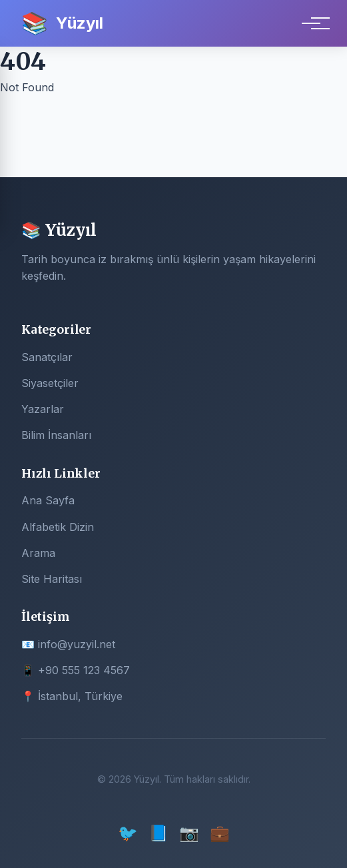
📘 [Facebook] (159, 833)
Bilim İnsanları (56, 435)
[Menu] (311, 23)
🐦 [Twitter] (128, 833)
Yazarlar (43, 409)
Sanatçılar (47, 357)
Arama (38, 553)
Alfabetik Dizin (58, 527)
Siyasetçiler (50, 383)
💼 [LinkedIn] (220, 833)
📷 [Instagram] (189, 833)
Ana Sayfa (48, 500)
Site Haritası (52, 579)
